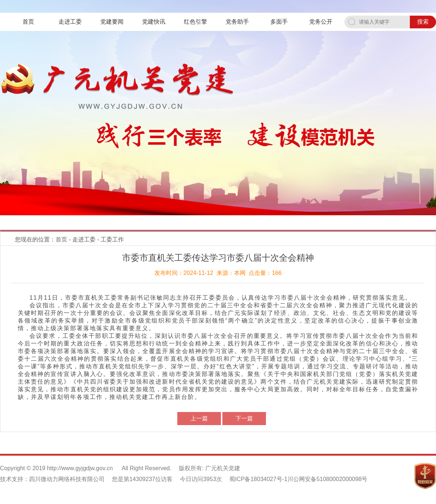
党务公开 (321, 22)
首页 (28, 22)
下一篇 (244, 418)
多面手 (279, 22)
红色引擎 (195, 22)
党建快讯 (154, 22)
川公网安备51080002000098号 (328, 479)
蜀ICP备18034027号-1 (258, 479)
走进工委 (70, 22)
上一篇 (199, 418)
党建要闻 (112, 22)
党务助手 (237, 22)
